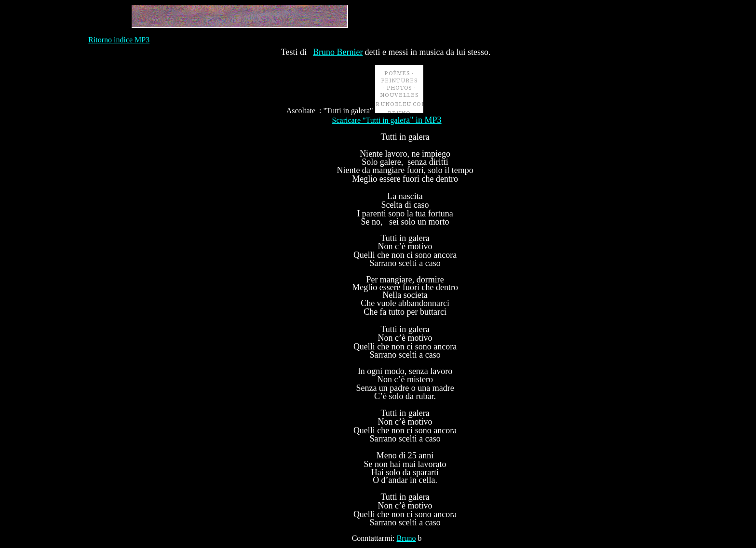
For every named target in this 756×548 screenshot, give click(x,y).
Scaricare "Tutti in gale (387, 120)
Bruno (406, 538)
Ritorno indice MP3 (119, 40)
